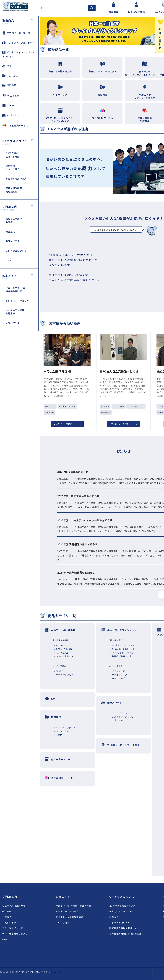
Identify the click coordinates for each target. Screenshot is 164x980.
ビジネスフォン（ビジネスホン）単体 (18, 54)
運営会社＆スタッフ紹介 (122, 911)
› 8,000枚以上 (61, 653)
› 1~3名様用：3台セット (123, 645)
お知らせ (114, 917)
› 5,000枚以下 (61, 645)
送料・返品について (13, 928)
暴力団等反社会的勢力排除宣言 (125, 934)
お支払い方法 (9, 923)
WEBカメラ (11, 95)
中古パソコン (12, 76)
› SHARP (59, 671)
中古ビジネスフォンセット (18, 43)
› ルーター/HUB (62, 731)
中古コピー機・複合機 (16, 33)
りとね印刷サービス (15, 125)
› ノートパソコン (119, 713)
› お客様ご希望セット (121, 656)
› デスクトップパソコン (122, 717)
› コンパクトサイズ (64, 656)
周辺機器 (9, 85)
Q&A (5, 939)
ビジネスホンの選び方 (67, 911)
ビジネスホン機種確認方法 (70, 917)
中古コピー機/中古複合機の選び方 (74, 906)
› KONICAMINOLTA (64, 675)
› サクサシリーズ (119, 675)
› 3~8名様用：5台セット (123, 649)
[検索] (92, 8)
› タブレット (117, 720)
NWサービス (11, 115)
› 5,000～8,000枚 (63, 649)
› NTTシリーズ (118, 671)
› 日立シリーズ (118, 678)
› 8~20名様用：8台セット (123, 653)
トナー (8, 105)
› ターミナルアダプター (66, 728)
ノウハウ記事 (63, 923)
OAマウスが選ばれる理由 (122, 906)
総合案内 (7, 911)
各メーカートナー (61, 759)
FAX (7, 66)
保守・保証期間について (15, 934)
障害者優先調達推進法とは (123, 928)
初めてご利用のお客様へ (15, 906)
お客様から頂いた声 (120, 923)
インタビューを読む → (67, 424)
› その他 (58, 735)
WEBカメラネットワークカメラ (125, 745)
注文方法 (7, 917)
